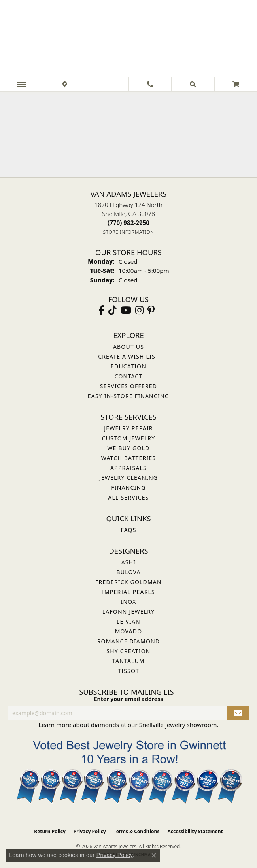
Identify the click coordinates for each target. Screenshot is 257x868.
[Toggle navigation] (21, 84)
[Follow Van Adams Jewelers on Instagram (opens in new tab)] (139, 310)
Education (128, 366)
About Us (128, 347)
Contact (129, 376)
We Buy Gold (128, 448)
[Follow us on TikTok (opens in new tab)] (112, 310)
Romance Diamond (129, 641)
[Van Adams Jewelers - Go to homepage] (128, 39)
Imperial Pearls (128, 592)
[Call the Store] (128, 223)
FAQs (128, 530)
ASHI (129, 562)
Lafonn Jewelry (129, 612)
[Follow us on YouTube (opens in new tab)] (126, 310)
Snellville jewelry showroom (178, 725)
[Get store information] (129, 232)
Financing (128, 488)
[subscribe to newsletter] (238, 713)
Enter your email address (129, 699)
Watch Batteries (128, 458)
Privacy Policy (90, 831)
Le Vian (128, 621)
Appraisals (128, 468)
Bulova (128, 572)
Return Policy (50, 831)
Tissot (128, 671)
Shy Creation (128, 651)
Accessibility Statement (195, 831)
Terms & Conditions (137, 831)
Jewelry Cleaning (128, 478)
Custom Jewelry (129, 438)
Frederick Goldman (128, 582)
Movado (129, 631)
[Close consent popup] (154, 855)
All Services (128, 497)
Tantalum (128, 661)
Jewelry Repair (128, 428)
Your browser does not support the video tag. (128, 134)
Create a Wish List (128, 356)
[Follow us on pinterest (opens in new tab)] (151, 310)
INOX (128, 602)
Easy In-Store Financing (128, 396)
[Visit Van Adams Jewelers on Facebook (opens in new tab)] (101, 310)
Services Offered (128, 386)
